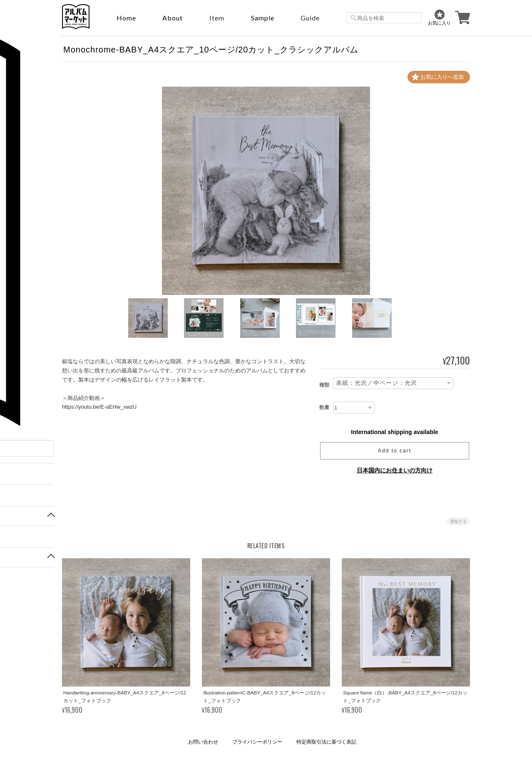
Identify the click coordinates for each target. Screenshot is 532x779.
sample (263, 18)
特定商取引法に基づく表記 (326, 742)
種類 (324, 385)
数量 (324, 407)
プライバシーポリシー (257, 742)
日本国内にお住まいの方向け (395, 470)
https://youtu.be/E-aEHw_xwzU (99, 407)
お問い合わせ (203, 742)
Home (126, 18)
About (173, 18)
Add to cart (395, 451)
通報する (458, 521)
